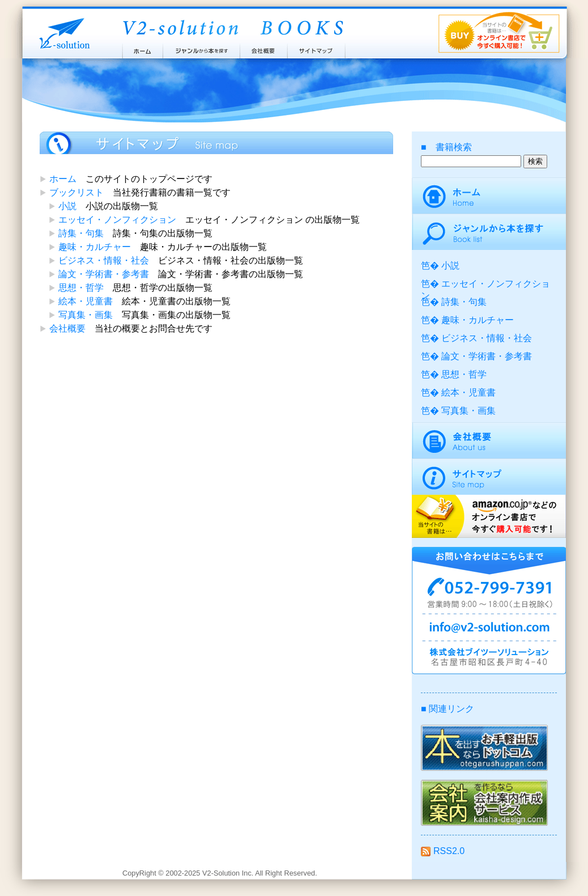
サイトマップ (317, 48)
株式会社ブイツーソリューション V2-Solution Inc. (62, 33)
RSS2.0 (443, 851)
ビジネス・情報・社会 (104, 260)
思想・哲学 (81, 288)
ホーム (142, 48)
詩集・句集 (81, 233)
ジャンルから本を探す (201, 48)
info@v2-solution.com (489, 629)
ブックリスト (76, 192)
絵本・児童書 (86, 301)
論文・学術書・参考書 (104, 274)
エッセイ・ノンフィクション (117, 220)
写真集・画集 (86, 315)
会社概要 (264, 48)
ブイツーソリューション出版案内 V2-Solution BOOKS (232, 28)
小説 (67, 206)
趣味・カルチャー (95, 247)
